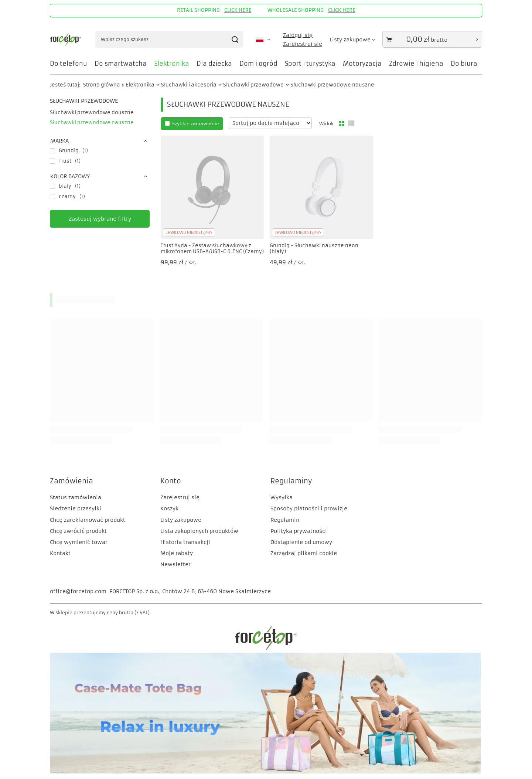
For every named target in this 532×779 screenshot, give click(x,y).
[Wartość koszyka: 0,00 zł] (432, 39)
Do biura (464, 64)
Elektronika (172, 64)
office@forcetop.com (78, 591)
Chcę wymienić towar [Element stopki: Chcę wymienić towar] (79, 542)
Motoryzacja (362, 64)
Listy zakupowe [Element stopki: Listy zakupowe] (181, 520)
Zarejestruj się (303, 44)
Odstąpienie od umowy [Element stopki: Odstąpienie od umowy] (301, 542)
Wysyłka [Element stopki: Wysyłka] (282, 497)
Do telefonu (69, 64)
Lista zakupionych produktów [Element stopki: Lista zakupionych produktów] (199, 531)
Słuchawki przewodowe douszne (92, 113)
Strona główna (102, 85)
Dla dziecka (214, 64)
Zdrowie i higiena (416, 64)
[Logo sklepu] (66, 40)
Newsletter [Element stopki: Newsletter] (175, 564)
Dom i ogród (258, 64)
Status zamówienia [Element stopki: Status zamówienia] (76, 497)
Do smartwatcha (121, 64)
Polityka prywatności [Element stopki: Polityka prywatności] (299, 531)
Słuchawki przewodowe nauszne (92, 123)
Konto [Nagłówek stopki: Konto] (171, 481)
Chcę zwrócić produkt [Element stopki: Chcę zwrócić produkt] (78, 531)
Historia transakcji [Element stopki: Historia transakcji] (185, 542)
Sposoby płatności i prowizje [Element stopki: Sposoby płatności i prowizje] (309, 508)
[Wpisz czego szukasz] (169, 39)
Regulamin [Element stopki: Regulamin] (285, 520)
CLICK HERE (238, 10)
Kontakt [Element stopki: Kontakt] (60, 553)
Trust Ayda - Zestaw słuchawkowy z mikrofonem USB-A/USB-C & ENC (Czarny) (212, 249)
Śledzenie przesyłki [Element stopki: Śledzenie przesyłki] (76, 508)
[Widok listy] (351, 123)
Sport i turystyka (310, 64)
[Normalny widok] (342, 123)
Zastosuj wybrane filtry (100, 219)
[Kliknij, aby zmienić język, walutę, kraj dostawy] (263, 40)
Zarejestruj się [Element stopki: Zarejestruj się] (180, 497)
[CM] (266, 772)
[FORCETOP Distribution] (266, 649)
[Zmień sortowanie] (270, 123)
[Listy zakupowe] (352, 40)
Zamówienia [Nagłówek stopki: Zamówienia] (71, 481)
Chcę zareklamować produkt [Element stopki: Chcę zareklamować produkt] (88, 520)
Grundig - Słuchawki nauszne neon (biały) (314, 249)
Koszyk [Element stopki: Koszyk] (169, 508)
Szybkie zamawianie (196, 124)
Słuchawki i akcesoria (189, 85)
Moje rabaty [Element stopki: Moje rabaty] (177, 553)
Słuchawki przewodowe (253, 85)
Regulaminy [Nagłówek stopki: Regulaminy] (291, 481)
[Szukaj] (235, 39)
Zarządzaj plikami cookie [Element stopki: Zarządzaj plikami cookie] (304, 553)
